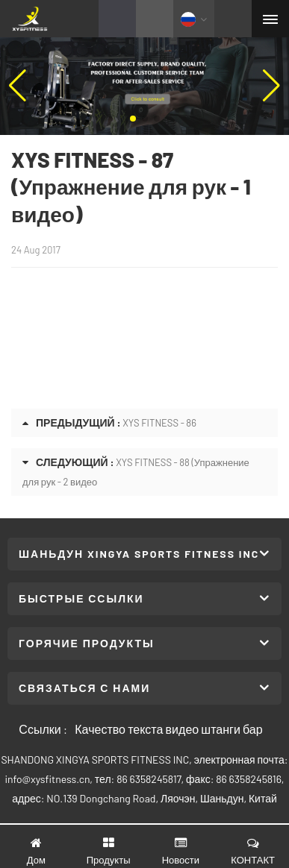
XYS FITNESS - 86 (159, 423)
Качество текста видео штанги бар (168, 729)
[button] (133, 119)
